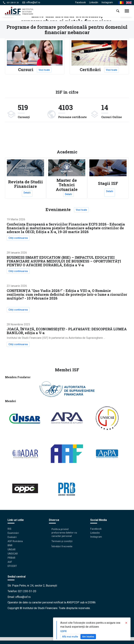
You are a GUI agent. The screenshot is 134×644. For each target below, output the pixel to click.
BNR (10, 545)
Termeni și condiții (62, 541)
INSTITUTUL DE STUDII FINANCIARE (28, 12)
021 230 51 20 (13, 3)
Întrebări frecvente (62, 546)
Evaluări (12, 537)
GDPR (63, 631)
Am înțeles (88, 637)
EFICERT (12, 566)
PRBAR (11, 558)
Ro (119, 3)
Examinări (13, 533)
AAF (10, 562)
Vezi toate (44, 70)
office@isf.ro (33, 2)
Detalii (27, 193)
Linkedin (94, 2)
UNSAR (12, 549)
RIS (9, 529)
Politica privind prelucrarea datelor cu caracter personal (64, 533)
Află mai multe (70, 637)
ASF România (15, 541)
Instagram (107, 2)
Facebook (81, 2)
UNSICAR (13, 554)
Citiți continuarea (19, 238)
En (127, 3)
